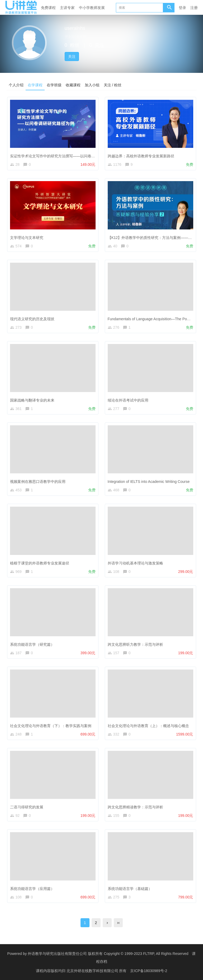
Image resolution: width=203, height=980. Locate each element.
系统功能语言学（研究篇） (32, 644)
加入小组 (92, 85)
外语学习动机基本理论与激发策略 (135, 563)
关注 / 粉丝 (113, 85)
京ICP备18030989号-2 (149, 971)
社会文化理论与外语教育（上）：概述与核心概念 (148, 726)
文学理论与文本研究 (27, 238)
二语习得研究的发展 (27, 807)
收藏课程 (73, 85)
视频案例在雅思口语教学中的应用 (38, 482)
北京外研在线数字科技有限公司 (93, 971)
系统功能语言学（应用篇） (32, 889)
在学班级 (54, 85)
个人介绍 (16, 85)
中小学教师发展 (92, 8)
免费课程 (48, 8)
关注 (72, 56)
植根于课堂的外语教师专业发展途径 (40, 563)
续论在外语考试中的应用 (128, 400)
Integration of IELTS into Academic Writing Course (149, 482)
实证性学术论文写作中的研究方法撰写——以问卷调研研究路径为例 (65, 156)
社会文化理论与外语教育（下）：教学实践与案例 (51, 726)
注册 (194, 8)
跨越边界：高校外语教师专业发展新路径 (141, 156)
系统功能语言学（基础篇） (130, 889)
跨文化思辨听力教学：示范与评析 (135, 644)
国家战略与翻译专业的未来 (32, 400)
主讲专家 (67, 8)
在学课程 (35, 85)
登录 (182, 8)
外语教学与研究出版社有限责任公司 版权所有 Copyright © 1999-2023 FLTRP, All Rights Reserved (108, 954)
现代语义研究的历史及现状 (32, 319)
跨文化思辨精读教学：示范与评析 (135, 807)
